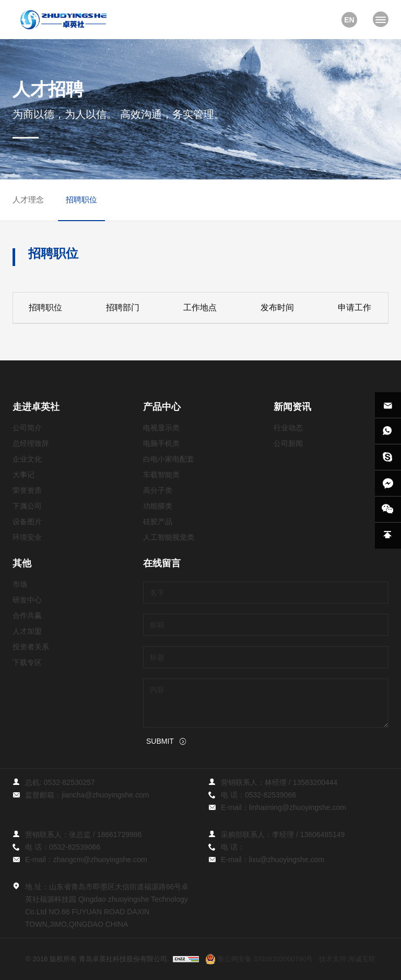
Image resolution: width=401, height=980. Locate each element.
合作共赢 (27, 615)
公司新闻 (288, 443)
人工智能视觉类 (169, 537)
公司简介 (27, 428)
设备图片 (27, 522)
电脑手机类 (161, 443)
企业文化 (27, 459)
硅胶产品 (158, 522)
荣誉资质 (27, 490)
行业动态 (288, 428)
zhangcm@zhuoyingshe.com (100, 860)
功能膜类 (158, 506)
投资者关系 (31, 647)
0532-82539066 (270, 795)
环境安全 (27, 537)
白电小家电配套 (169, 459)
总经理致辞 (31, 443)
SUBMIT (160, 741)
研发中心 (27, 600)
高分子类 (158, 490)
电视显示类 (161, 428)
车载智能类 (161, 475)
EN (349, 20)
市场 (20, 584)
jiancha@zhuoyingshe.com (105, 795)
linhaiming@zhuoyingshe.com (298, 807)
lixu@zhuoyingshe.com (287, 860)
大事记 (23, 475)
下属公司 (27, 506)
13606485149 (323, 834)
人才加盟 (27, 631)
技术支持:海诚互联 (347, 959)
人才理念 (28, 199)
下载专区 (27, 662)
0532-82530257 (69, 782)
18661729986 (120, 834)
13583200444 (315, 782)
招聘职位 (81, 199)
